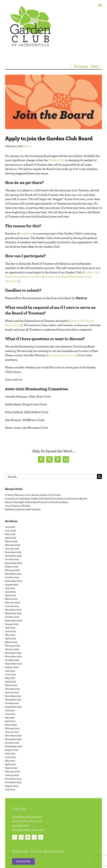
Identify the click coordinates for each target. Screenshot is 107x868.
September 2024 (14, 581)
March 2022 (11, 685)
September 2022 (14, 664)
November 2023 (13, 613)
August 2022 (12, 667)
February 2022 (12, 689)
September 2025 (14, 563)
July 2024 (10, 588)
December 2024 (13, 574)
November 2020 (13, 739)
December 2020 (13, 735)
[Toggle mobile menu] (100, 5)
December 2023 (13, 610)
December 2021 (13, 696)
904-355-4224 (21, 825)
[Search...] (51, 476)
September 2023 (14, 620)
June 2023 (10, 631)
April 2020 (11, 764)
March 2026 (11, 541)
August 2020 (12, 750)
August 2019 (12, 786)
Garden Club (56, 160)
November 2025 (13, 556)
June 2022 (10, 674)
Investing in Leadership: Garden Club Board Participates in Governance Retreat (46, 498)
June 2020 (11, 757)
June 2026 (10, 530)
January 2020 (12, 775)
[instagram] (21, 837)
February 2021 (12, 728)
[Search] (99, 476)
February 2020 (13, 771)
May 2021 (10, 717)
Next (95, 66)
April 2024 (11, 595)
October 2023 (12, 617)
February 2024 (12, 602)
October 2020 (12, 743)
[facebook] (15, 837)
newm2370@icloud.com (62, 355)
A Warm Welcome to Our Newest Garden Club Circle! (33, 495)
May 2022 (10, 678)
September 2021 (14, 707)
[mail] (34, 837)
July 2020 (10, 753)
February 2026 (12, 545)
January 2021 (12, 732)
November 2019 (13, 782)
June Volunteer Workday (18, 506)
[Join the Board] (53, 102)
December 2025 (13, 552)
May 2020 (10, 761)
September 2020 (14, 746)
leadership (26, 233)
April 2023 (11, 638)
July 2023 (10, 628)
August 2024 (12, 584)
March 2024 (11, 599)
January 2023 (12, 649)
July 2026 (10, 527)
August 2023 (12, 624)
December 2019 (13, 779)
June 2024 (10, 592)
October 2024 (12, 577)
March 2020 (11, 768)
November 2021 (13, 700)
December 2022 (13, 653)
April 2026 (11, 538)
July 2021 (10, 710)
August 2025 (12, 566)
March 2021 (11, 725)
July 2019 (10, 789)
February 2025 (12, 570)
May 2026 (10, 534)
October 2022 (12, 660)
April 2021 (10, 721)
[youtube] (28, 837)
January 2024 (12, 606)
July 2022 (10, 671)
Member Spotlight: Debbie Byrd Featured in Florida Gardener (37, 502)
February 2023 (12, 646)
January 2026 (12, 548)
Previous (81, 66)
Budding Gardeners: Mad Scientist (23, 509)
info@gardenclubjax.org (28, 830)
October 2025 (12, 559)
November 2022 (13, 656)
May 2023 (10, 635)
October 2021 (12, 703)
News (28, 146)
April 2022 (11, 682)
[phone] (41, 837)
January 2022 (12, 692)
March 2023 (11, 642)
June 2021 (10, 714)
